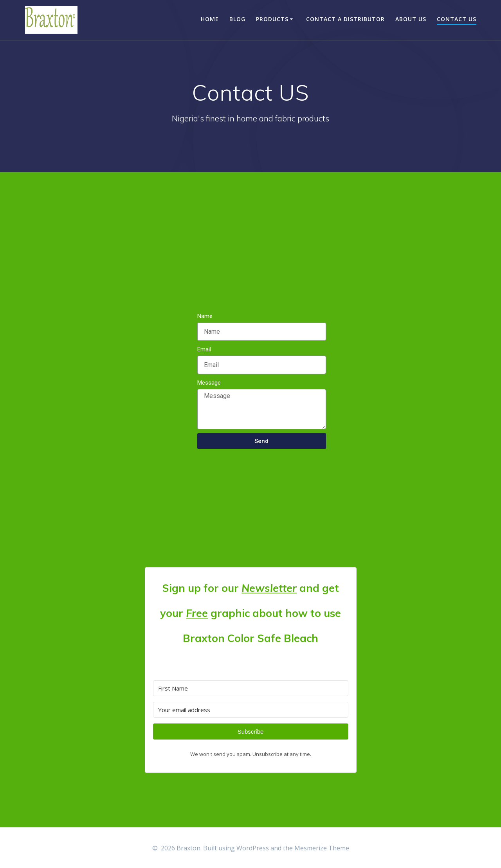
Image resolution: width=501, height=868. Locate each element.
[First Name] (251, 688)
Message (209, 383)
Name (205, 316)
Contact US (457, 19)
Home (210, 19)
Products (272, 19)
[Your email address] (251, 710)
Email (204, 349)
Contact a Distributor (345, 19)
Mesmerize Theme (322, 848)
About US (411, 19)
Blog (237, 19)
